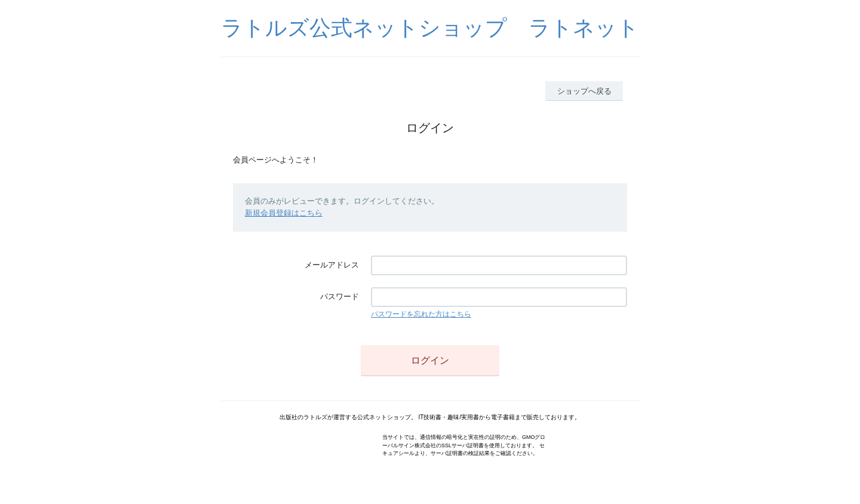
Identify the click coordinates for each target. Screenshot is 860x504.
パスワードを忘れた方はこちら (421, 314)
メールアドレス (332, 265)
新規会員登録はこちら (284, 213)
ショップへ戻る (584, 91)
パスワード (340, 296)
